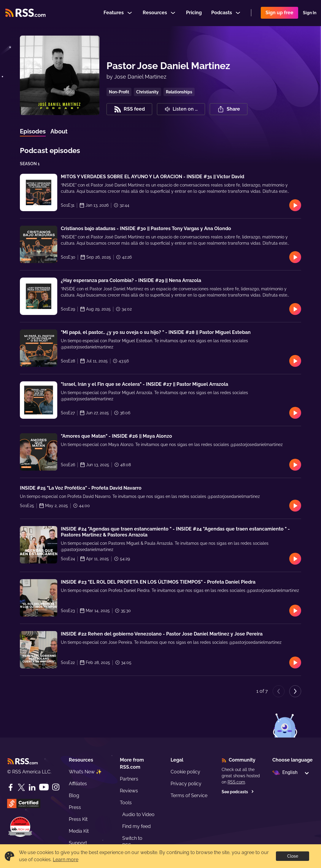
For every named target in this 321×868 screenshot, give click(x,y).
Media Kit (79, 831)
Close (293, 856)
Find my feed (136, 826)
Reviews (129, 791)
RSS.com (236, 782)
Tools (126, 803)
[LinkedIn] (32, 787)
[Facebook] (11, 787)
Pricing (194, 13)
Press (75, 807)
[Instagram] (56, 787)
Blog (74, 795)
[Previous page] (279, 691)
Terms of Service (189, 795)
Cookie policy (185, 772)
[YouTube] (44, 787)
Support (78, 843)
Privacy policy (186, 784)
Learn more (66, 860)
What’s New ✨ (85, 772)
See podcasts (238, 792)
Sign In (310, 13)
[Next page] (295, 691)
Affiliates (78, 784)
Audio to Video (138, 814)
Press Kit (78, 819)
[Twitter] (21, 787)
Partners (129, 779)
